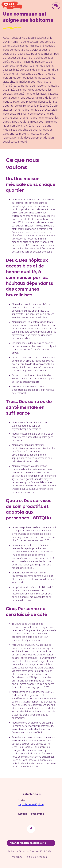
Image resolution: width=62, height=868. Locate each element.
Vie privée (17, 857)
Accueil (22, 814)
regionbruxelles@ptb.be (31, 804)
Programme (37, 814)
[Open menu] (56, 6)
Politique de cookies (36, 857)
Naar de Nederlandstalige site (31, 843)
